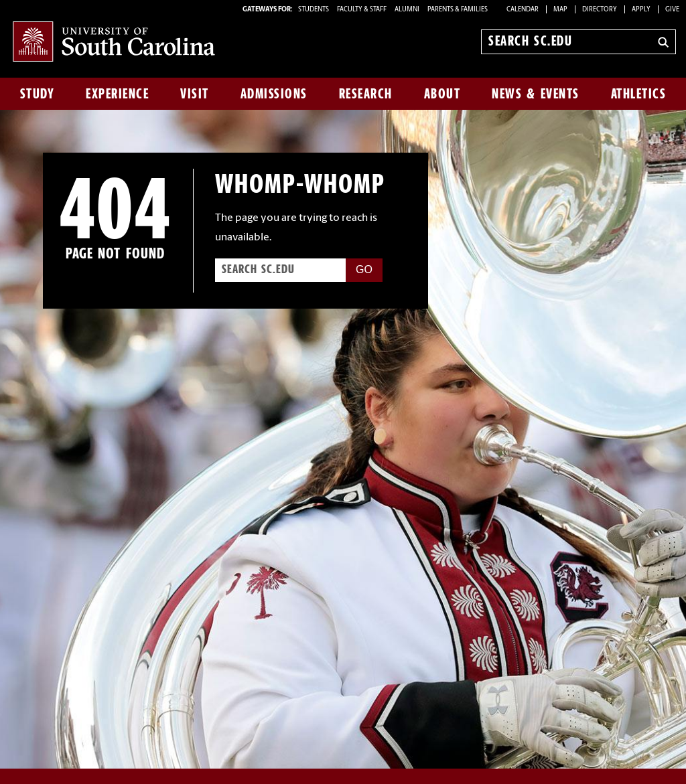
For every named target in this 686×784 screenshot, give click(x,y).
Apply (641, 10)
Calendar (523, 10)
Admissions (274, 94)
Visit (195, 94)
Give (672, 10)
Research (366, 94)
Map (560, 10)
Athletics (639, 94)
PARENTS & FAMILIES (458, 10)
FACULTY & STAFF (362, 10)
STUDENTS (314, 10)
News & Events (536, 94)
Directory (600, 10)
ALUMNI (407, 10)
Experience (117, 94)
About (442, 94)
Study (38, 94)
